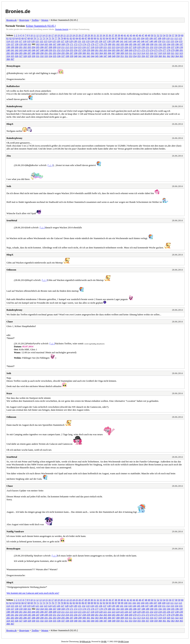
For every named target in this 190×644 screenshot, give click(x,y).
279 (173, 50)
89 (92, 38)
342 (84, 56)
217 (88, 47)
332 (42, 56)
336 (59, 56)
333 (46, 56)
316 (152, 53)
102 (134, 38)
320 (168, 53)
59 (179, 35)
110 (168, 38)
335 (55, 56)
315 (147, 53)
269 (131, 50)
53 (161, 35)
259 (88, 50)
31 (95, 35)
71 (38, 38)
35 (107, 35)
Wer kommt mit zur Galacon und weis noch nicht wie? (33, 593)
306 (109, 53)
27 (83, 35)
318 (160, 53)
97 (116, 38)
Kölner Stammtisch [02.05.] (41, 26)
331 (38, 56)
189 (148, 44)
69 (32, 38)
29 (89, 35)
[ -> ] (50, 165)
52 (158, 35)
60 (182, 35)
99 (122, 38)
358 (152, 56)
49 (149, 35)
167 (55, 44)
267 (122, 50)
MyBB (104, 641)
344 (93, 56)
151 (164, 41)
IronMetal (12, 220)
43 (131, 35)
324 (8, 56)
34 (104, 35)
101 (130, 38)
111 (172, 38)
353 (131, 56)
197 (181, 44)
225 (122, 47)
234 (160, 47)
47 (143, 35)
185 (131, 44)
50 (152, 35)
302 (93, 53)
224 (118, 47)
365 (181, 56)
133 (88, 41)
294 (59, 53)
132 (84, 41)
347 (105, 56)
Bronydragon (13, 66)
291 (46, 53)
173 (80, 44)
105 (147, 38)
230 (143, 47)
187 (139, 44)
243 (21, 50)
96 (113, 38)
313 (139, 53)
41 (125, 35)
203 (29, 47)
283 (12, 53)
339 (71, 56)
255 (71, 50)
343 (88, 56)
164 (42, 44)
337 (63, 56)
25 (77, 35)
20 (62, 35)
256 (76, 50)
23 (71, 35)
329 (29, 56)
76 (53, 38)
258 (84, 50)
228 (135, 47)
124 (50, 41)
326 (17, 56)
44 (134, 35)
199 (12, 47)
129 (71, 41)
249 (46, 50)
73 (44, 38)
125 (54, 41)
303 (97, 53)
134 (92, 41)
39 (119, 35)
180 (109, 44)
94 (107, 38)
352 (126, 56)
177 (97, 44)
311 (131, 53)
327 (21, 56)
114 (8, 41)
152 (168, 41)
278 (169, 50)
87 (86, 38)
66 (23, 38)
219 (97, 47)
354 (135, 56)
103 (138, 38)
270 (135, 50)
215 (80, 47)
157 (12, 44)
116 (16, 41)
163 (38, 44)
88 (89, 38)
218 (93, 47)
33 (101, 35)
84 (77, 38)
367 (12, 59)
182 (118, 44)
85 (80, 38)
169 (63, 44)
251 (55, 50)
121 (37, 41)
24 (74, 35)
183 (122, 44)
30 (92, 35)
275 (156, 50)
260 (93, 50)
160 (25, 44)
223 (114, 47)
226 (126, 47)
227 (130, 47)
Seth (9, 186)
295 (63, 53)
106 (151, 38)
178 (101, 44)
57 (173, 35)
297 (71, 53)
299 (80, 53)
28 (86, 35)
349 (114, 56)
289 (38, 53)
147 (147, 41)
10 (31, 35)
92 (101, 38)
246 (34, 50)
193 (164, 44)
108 (160, 38)
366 (8, 59)
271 (139, 50)
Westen (45, 20)
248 (42, 50)
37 (113, 35)
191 (156, 44)
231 (147, 47)
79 (62, 38)
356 (143, 56)
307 (114, 53)
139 (113, 41)
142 (126, 41)
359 (156, 56)
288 (34, 53)
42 (128, 35)
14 (44, 35)
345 (97, 56)
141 (122, 41)
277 (164, 50)
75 (50, 38)
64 (17, 38)
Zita (9, 156)
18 (56, 35)
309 (122, 53)
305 (105, 53)
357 (148, 56)
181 (114, 44)
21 (65, 35)
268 (126, 50)
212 (67, 47)
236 (168, 47)
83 (74, 38)
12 (37, 35)
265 (114, 50)
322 (177, 53)
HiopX (10, 124)
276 (160, 50)
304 (101, 53)
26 (80, 35)
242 (17, 50)
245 (29, 50)
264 (109, 50)
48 (146, 35)
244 (25, 50)
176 (93, 44)
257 (80, 50)
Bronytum (24, 20)
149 (155, 41)
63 (14, 38)
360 (160, 56)
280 (177, 50)
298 (76, 53)
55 (167, 35)
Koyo (9, 393)
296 (67, 53)
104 (143, 38)
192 (160, 44)
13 (41, 35)
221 (105, 47)
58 (176, 35)
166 (50, 44)
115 (12, 41)
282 (8, 53)
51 (155, 35)
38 (116, 35)
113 (180, 38)
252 (59, 50)
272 (143, 50)
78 (59, 38)
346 (101, 56)
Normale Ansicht (62, 29)
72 (41, 38)
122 (41, 41)
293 (55, 53)
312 (135, 53)
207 (46, 47)
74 (47, 38)
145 (138, 41)
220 (101, 47)
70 (35, 38)
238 (177, 47)
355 (139, 56)
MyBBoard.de (85, 641)
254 (67, 50)
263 (105, 50)
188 (143, 44)
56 (170, 35)
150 (160, 41)
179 (105, 44)
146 (143, 41)
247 (38, 50)
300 (84, 53)
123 (46, 41)
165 (46, 44)
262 (101, 50)
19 (59, 35)
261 (97, 50)
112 (176, 38)
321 (173, 53)
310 (126, 53)
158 (17, 44)
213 (71, 47)
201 (21, 47)
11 (35, 35)
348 (109, 56)
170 (67, 44)
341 (80, 56)
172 (76, 44)
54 (164, 35)
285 (21, 53)
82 (71, 38)
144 (134, 41)
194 (169, 44)
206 (42, 47)
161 (29, 44)
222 (109, 47)
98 (119, 38)
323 (181, 53)
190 (152, 44)
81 (68, 38)
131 (79, 41)
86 (83, 38)
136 (101, 41)
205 (38, 47)
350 (118, 56)
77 (56, 38)
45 (137, 35)
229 (139, 47)
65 (20, 38)
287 (29, 53)
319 (164, 53)
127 (63, 41)
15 (46, 35)
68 (29, 38)
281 (181, 50)
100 (126, 38)
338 (67, 56)
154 (176, 41)
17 (53, 35)
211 (63, 47)
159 (21, 44)
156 (8, 44)
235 (164, 47)
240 (8, 50)
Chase (10, 322)
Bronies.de (18, 11)
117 (21, 41)
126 (58, 41)
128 (67, 41)
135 (96, 41)
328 (25, 56)
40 (122, 35)
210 (59, 47)
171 (71, 44)
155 (181, 41)
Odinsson (11, 270)
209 (55, 47)
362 (169, 56)
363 (173, 56)
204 (34, 47)
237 (173, 47)
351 (122, 56)
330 (34, 56)
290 (42, 53)
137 (105, 41)
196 (177, 44)
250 (50, 50)
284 (17, 53)
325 (12, 56)
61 (8, 38)
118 (25, 41)
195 (173, 44)
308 (118, 53)
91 (98, 38)
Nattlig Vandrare (15, 531)
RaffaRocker (13, 86)
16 (49, 35)
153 (172, 41)
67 (26, 38)
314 (143, 53)
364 (177, 56)
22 (68, 35)
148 (151, 41)
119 (29, 41)
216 (84, 47)
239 (181, 47)
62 (10, 38)
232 (152, 47)
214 (76, 47)
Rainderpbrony (14, 106)
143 (130, 41)
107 (155, 38)
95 (110, 38)
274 (152, 50)
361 (164, 56)
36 (110, 35)
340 (76, 56)
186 (135, 44)
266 (118, 50)
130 (75, 41)
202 (25, 47)
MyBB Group (123, 641)
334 (50, 56)
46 (140, 35)
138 (109, 41)
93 (104, 38)
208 (50, 47)
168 (59, 44)
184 (126, 44)
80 (65, 38)
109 (164, 38)
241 (12, 50)
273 (148, 50)
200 (17, 47)
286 (25, 53)
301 (88, 53)
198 (8, 47)
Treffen (35, 20)
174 (84, 44)
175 (88, 44)
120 (33, 41)
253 (63, 50)
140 (117, 41)
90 (95, 38)
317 (156, 53)
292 (50, 53)
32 (98, 35)
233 (156, 47)
